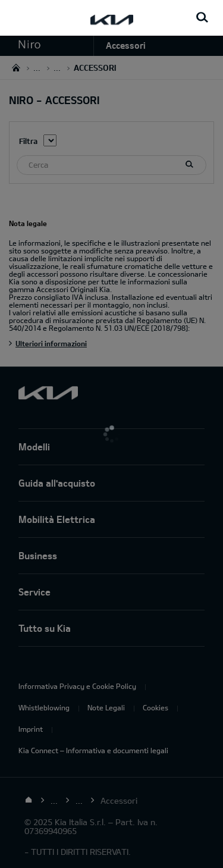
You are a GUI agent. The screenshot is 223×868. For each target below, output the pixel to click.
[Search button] (202, 18)
